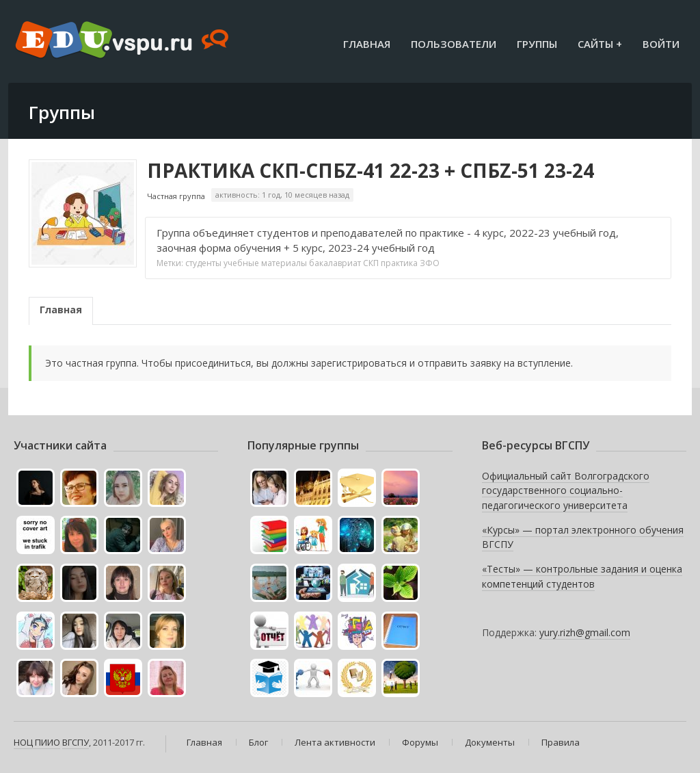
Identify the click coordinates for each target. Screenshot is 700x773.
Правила (561, 742)
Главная (367, 44)
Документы (490, 742)
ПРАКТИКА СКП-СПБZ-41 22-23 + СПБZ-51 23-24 (371, 170)
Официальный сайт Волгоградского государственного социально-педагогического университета (566, 490)
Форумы (420, 742)
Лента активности (335, 742)
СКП (371, 263)
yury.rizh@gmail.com (585, 632)
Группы (537, 44)
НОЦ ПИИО (37, 742)
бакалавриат (335, 263)
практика (399, 263)
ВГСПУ (76, 742)
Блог (258, 742)
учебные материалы (265, 263)
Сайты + (600, 44)
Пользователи (454, 44)
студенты (203, 263)
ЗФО (430, 263)
